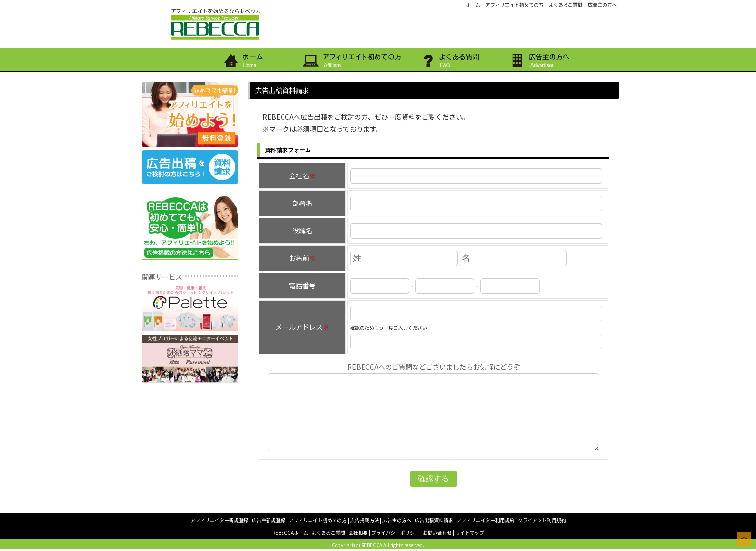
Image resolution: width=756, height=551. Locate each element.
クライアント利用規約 (542, 520)
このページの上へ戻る (744, 539)
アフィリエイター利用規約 (486, 520)
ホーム (473, 5)
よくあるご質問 (566, 5)
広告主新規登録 (269, 520)
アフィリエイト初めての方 (514, 5)
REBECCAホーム (290, 532)
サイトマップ (470, 532)
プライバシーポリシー (395, 532)
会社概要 (358, 532)
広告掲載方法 (364, 520)
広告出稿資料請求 (434, 520)
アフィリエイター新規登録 (219, 520)
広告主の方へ (602, 5)
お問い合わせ (437, 532)
